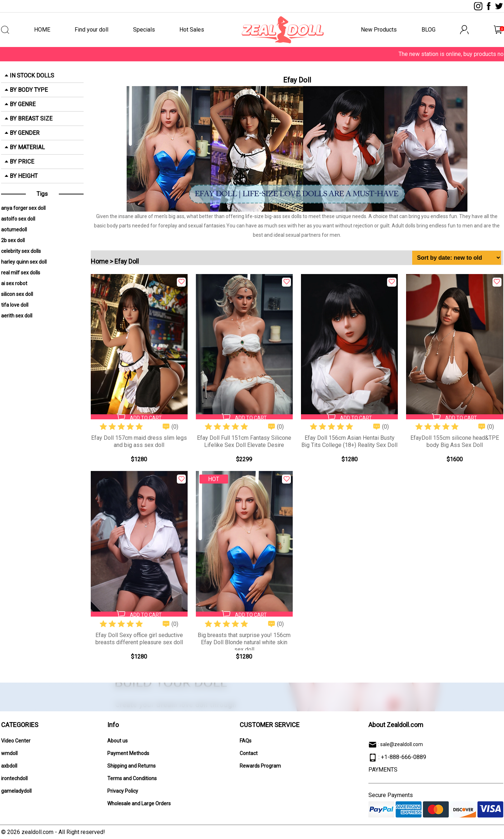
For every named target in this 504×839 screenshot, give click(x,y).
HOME (42, 30)
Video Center (16, 741)
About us (117, 741)
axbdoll (9, 766)
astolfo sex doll (18, 219)
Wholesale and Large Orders (139, 803)
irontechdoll (14, 778)
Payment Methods (128, 753)
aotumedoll (14, 230)
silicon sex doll (17, 294)
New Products (379, 30)
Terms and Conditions (132, 778)
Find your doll (91, 30)
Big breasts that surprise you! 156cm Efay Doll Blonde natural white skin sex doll (244, 642)
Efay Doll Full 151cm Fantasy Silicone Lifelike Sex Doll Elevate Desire (244, 441)
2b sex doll (13, 240)
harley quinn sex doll (24, 262)
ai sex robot (14, 283)
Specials (144, 30)
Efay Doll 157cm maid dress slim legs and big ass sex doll (139, 441)
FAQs (246, 741)
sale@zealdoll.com (402, 744)
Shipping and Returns (131, 766)
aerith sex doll (17, 316)
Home (100, 261)
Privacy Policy (123, 791)
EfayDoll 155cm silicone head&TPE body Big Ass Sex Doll (455, 441)
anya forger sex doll (23, 208)
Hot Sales (192, 30)
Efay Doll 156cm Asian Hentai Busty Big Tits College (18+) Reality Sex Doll (349, 441)
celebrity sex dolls (21, 251)
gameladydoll (16, 791)
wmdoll (9, 753)
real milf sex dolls (21, 273)
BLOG (428, 30)
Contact (249, 753)
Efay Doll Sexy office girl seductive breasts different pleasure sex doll (139, 639)
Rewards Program (260, 766)
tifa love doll (15, 305)
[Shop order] (457, 258)
